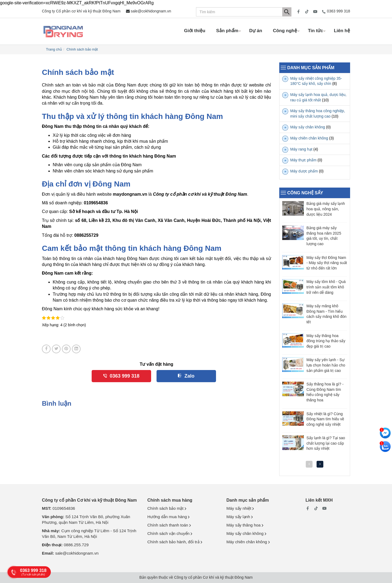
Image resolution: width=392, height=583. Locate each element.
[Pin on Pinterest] (66, 349)
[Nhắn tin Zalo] (385, 447)
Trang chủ (54, 49)
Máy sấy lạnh (238, 517)
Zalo (189, 376)
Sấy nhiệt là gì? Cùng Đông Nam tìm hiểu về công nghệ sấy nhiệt (325, 419)
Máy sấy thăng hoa (244, 525)
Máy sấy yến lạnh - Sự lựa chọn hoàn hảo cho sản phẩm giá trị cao (326, 365)
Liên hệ (342, 31)
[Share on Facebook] (46, 349)
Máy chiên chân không (309, 138)
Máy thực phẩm (303, 160)
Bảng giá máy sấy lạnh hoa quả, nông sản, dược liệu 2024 (326, 209)
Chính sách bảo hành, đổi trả (173, 542)
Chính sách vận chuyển (168, 533)
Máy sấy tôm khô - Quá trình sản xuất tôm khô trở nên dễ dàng (326, 287)
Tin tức (315, 31)
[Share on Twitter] (56, 349)
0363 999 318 (338, 11)
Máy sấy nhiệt (239, 508)
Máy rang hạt (301, 149)
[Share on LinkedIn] (76, 349)
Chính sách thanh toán (168, 525)
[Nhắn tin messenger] (385, 433)
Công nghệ (285, 31)
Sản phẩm (227, 31)
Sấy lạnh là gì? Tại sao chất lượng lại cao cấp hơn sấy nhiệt (326, 443)
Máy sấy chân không (308, 127)
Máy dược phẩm (304, 171)
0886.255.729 (76, 545)
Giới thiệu (195, 31)
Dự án (256, 31)
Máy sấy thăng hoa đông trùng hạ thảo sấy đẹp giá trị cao (326, 341)
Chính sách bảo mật (82, 49)
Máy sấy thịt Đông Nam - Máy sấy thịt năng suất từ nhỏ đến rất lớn (327, 263)
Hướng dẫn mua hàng (167, 517)
